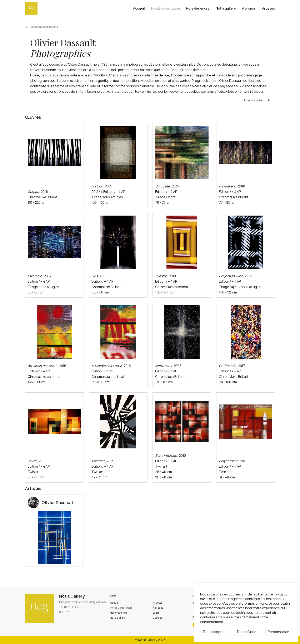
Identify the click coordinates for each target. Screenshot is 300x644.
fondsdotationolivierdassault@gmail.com (82, 602)
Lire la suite (253, 100)
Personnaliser (278, 632)
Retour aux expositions (41, 27)
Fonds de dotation (165, 8)
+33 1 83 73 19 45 (69, 607)
